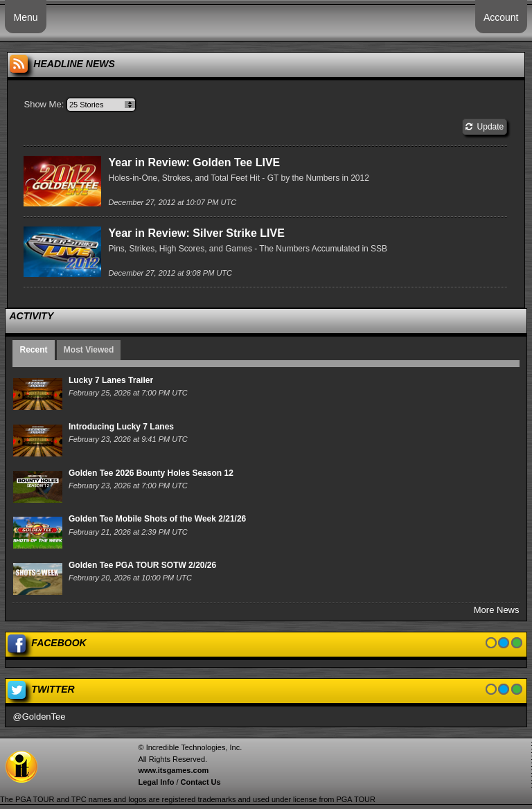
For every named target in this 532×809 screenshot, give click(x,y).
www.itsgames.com (173, 770)
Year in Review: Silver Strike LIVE (196, 233)
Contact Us (201, 782)
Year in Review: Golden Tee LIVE (194, 162)
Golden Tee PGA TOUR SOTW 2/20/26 (142, 565)
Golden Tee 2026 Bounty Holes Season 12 (151, 473)
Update (485, 127)
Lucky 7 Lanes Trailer (111, 380)
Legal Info (156, 782)
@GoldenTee (39, 717)
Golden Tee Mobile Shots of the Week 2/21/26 (157, 519)
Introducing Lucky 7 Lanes (121, 427)
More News (497, 610)
